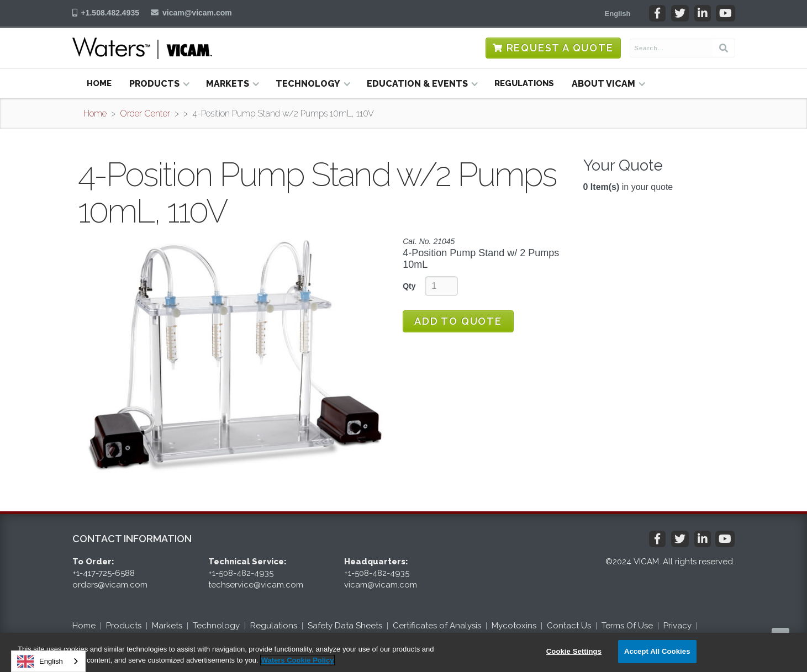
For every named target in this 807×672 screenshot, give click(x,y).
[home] (142, 48)
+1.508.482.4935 (110, 13)
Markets (167, 626)
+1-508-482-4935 (241, 573)
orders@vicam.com (110, 585)
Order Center (145, 113)
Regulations (524, 83)
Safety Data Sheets (345, 626)
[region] (403, 652)
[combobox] (48, 661)
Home (99, 83)
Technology (216, 626)
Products (124, 626)
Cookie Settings (574, 651)
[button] (618, 13)
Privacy (677, 626)
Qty (409, 286)
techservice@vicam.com (256, 585)
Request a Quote (560, 48)
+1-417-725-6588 (104, 573)
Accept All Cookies (657, 651)
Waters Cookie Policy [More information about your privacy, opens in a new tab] (298, 660)
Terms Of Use (627, 626)
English (40, 662)
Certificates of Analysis (437, 626)
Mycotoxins (514, 626)
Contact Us (569, 626)
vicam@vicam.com (197, 13)
